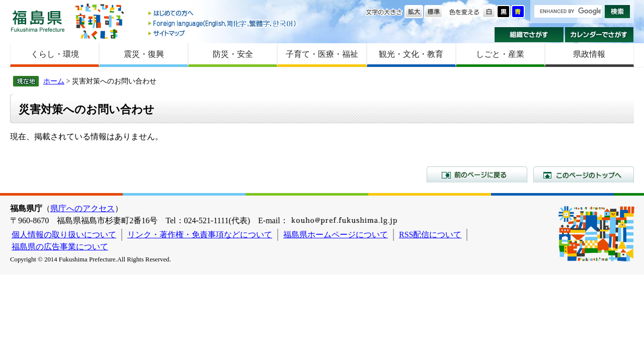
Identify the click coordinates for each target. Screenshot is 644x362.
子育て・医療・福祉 (322, 54)
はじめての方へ (223, 14)
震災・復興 (144, 54)
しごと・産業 (500, 54)
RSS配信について (430, 235)
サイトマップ (223, 33)
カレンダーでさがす (599, 35)
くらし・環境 (55, 54)
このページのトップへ (584, 174)
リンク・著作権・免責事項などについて (200, 235)
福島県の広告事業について (60, 247)
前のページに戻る (477, 174)
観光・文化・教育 (411, 54)
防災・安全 (233, 54)
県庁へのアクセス (83, 208)
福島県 (38, 21)
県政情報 (589, 54)
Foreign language (223, 23)
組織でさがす (529, 35)
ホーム (54, 81)
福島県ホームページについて (336, 235)
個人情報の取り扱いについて (64, 235)
